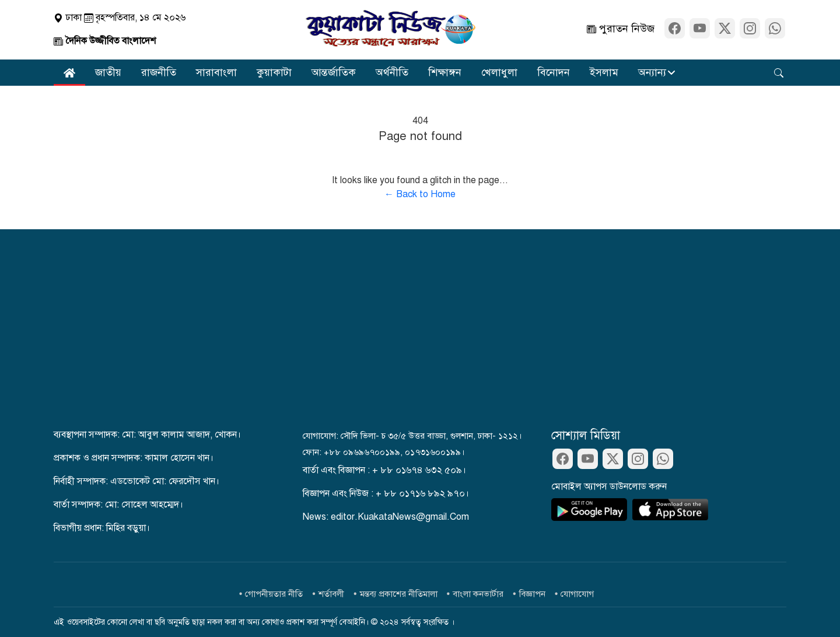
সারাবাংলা (216, 72)
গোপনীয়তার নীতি (274, 594)
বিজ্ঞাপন (532, 594)
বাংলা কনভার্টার (478, 594)
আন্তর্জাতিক (334, 72)
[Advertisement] (420, 340)
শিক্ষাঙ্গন (445, 72)
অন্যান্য (652, 72)
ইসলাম (604, 72)
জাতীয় (108, 72)
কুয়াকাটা (274, 72)
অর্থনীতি (392, 72)
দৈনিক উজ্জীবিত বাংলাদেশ (105, 41)
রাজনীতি (159, 72)
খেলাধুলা (499, 72)
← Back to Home (420, 194)
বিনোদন (554, 72)
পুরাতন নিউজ (621, 29)
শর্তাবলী (331, 594)
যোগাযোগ (577, 594)
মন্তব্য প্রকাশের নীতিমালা (399, 594)
